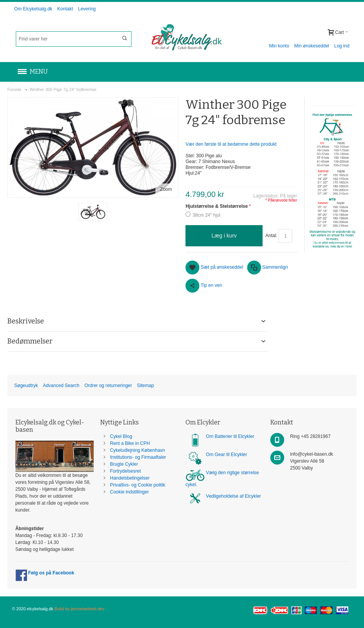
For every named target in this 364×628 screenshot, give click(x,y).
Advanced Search (61, 386)
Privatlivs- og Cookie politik (137, 485)
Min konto (279, 46)
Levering (87, 9)
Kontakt (65, 9)
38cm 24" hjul (206, 215)
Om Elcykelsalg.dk (33, 9)
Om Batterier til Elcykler (230, 436)
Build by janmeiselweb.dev (79, 609)
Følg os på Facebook (45, 573)
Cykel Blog (121, 436)
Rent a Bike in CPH (130, 443)
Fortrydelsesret (125, 471)
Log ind (342, 46)
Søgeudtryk (26, 386)
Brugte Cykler (124, 464)
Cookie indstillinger (129, 492)
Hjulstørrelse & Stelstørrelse (217, 206)
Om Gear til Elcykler (227, 455)
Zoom (166, 189)
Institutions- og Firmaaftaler (138, 457)
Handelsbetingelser (130, 478)
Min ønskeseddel (312, 46)
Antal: (271, 236)
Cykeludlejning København (137, 450)
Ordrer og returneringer (108, 386)
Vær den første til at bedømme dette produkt (231, 144)
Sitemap (145, 386)
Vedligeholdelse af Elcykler (233, 496)
